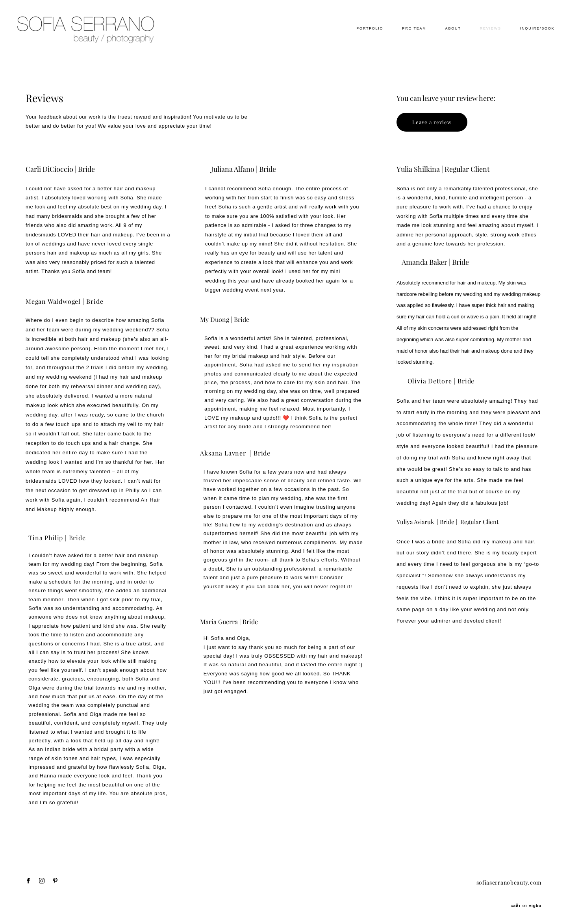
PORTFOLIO (357, 40)
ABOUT (440, 40)
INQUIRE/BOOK (524, 40)
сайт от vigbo (526, 905)
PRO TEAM (401, 40)
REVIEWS (477, 40)
